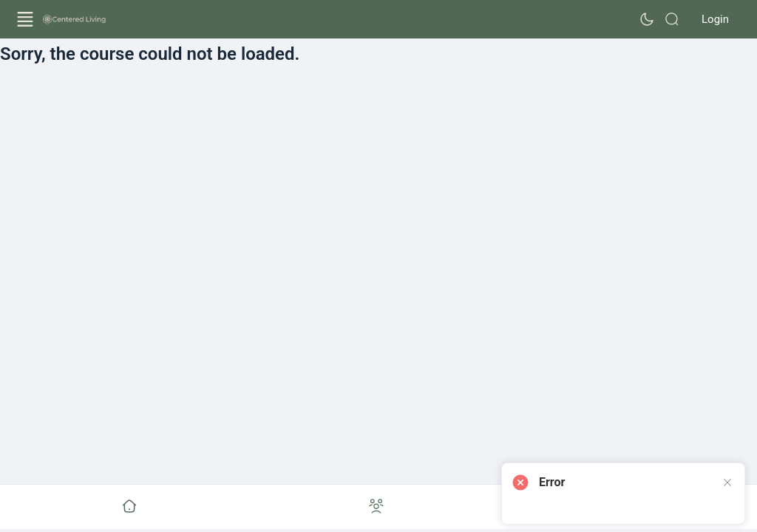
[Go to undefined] (129, 507)
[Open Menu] (25, 19)
